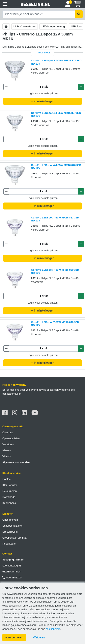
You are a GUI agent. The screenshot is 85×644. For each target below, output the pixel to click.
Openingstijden (11, 438)
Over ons (8, 432)
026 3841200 (12, 578)
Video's (7, 456)
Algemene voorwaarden (16, 462)
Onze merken (10, 520)
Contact (7, 479)
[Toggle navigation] (5, 4)
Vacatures (8, 444)
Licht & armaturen (25, 26)
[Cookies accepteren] (14, 638)
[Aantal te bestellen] (44, 87)
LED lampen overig (53, 26)
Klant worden (10, 485)
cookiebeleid (53, 629)
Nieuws (7, 450)
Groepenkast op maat (15, 538)
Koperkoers (9, 544)
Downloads (9, 497)
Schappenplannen (13, 526)
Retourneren (10, 491)
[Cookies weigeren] (39, 638)
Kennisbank (9, 503)
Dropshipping (10, 532)
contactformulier (12, 394)
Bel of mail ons (11, 390)
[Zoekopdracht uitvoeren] (79, 14)
